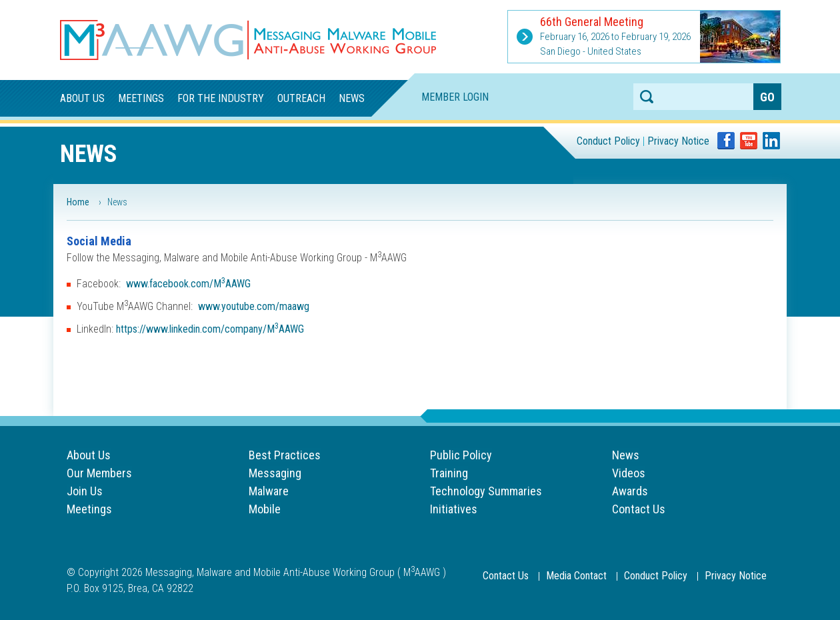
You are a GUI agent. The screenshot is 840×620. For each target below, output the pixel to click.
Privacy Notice (678, 141)
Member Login (455, 97)
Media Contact (576, 576)
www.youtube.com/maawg (254, 306)
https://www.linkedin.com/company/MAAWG (210, 329)
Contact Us (639, 509)
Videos (629, 473)
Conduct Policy (608, 141)
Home (78, 202)
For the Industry (221, 98)
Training (449, 473)
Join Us (85, 491)
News (352, 98)
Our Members (99, 473)
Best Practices (285, 455)
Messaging (275, 473)
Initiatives (454, 509)
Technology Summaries (486, 491)
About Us (82, 98)
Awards (630, 491)
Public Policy (461, 455)
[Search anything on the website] (693, 97)
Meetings (141, 98)
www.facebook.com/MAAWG (188, 284)
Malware (269, 491)
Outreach (301, 98)
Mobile (265, 509)
